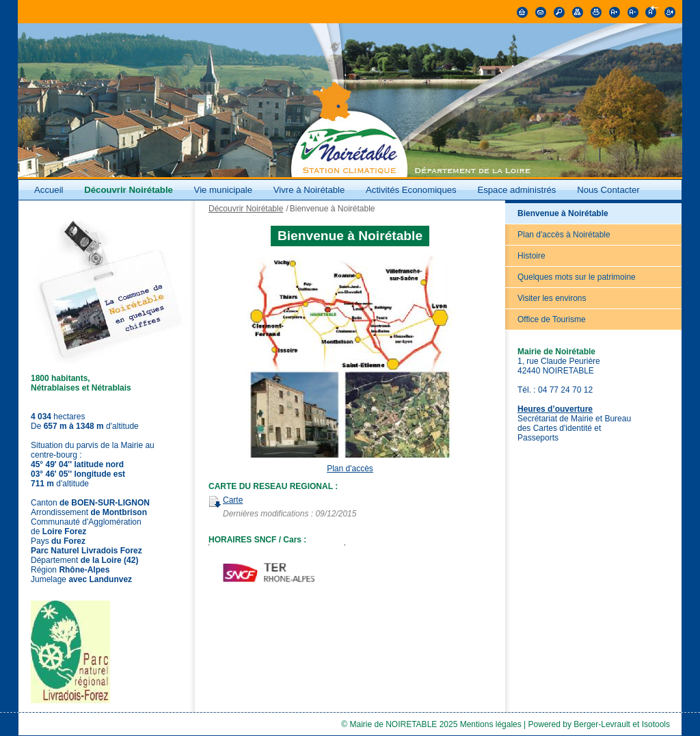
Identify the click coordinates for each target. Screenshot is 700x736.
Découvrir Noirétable (129, 190)
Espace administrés (516, 190)
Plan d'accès (350, 469)
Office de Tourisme (552, 319)
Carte (233, 500)
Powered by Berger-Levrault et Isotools (599, 724)
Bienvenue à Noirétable (563, 213)
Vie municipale (225, 190)
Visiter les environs (552, 298)
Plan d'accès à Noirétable (564, 235)
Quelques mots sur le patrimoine (577, 277)
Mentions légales (491, 724)
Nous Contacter (608, 190)
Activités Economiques (411, 190)
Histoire (531, 256)
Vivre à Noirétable (309, 190)
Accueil (49, 190)
